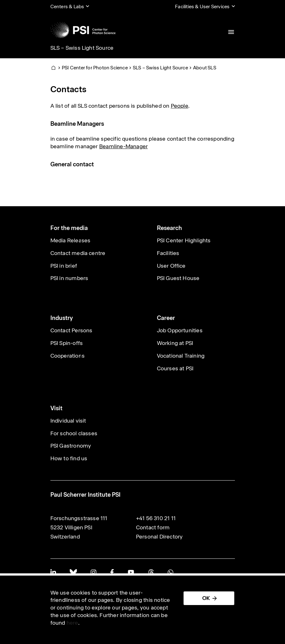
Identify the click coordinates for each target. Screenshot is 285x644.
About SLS (205, 68)
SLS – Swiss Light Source (82, 48)
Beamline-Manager (123, 146)
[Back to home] (83, 30)
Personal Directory (159, 537)
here (72, 623)
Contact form (153, 527)
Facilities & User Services (202, 6)
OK (206, 598)
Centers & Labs (67, 6)
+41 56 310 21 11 (156, 518)
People (180, 106)
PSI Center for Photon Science (95, 68)
